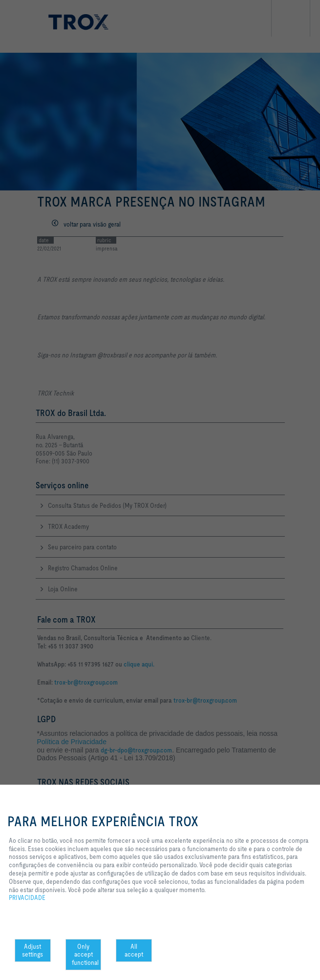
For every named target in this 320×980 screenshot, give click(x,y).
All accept (134, 950)
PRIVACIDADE (27, 897)
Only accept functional (85, 955)
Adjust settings (32, 950)
